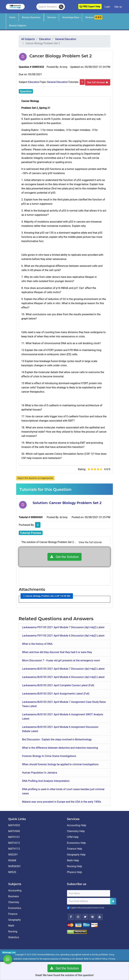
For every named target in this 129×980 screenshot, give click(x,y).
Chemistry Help (76, 831)
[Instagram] (78, 917)
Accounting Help (77, 825)
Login (107, 7)
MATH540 (14, 831)
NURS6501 (15, 866)
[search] (61, 7)
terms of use (99, 908)
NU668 (12, 860)
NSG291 (13, 855)
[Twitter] (85, 917)
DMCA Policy (101, 959)
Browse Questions (31, 17)
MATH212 (14, 843)
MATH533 (14, 825)
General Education (57, 82)
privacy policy (87, 908)
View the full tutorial (90, 542)
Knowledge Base (71, 17)
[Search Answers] (48, 7)
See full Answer (98, 82)
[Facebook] (71, 917)
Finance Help (75, 849)
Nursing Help (75, 866)
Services (52, 17)
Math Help (73, 860)
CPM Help (73, 837)
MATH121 (14, 837)
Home (12, 17)
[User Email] (89, 901)
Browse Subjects (18, 26)
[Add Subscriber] (113, 901)
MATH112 (14, 849)
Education (34, 82)
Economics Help (76, 843)
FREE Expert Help (90, 7)
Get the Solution (65, 557)
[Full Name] (89, 893)
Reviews (94, 17)
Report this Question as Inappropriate (35, 478)
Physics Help (75, 872)
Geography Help (76, 855)
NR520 (12, 872)
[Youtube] (92, 917)
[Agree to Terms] (68, 908)
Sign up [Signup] (118, 7)
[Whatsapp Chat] (8, 959)
